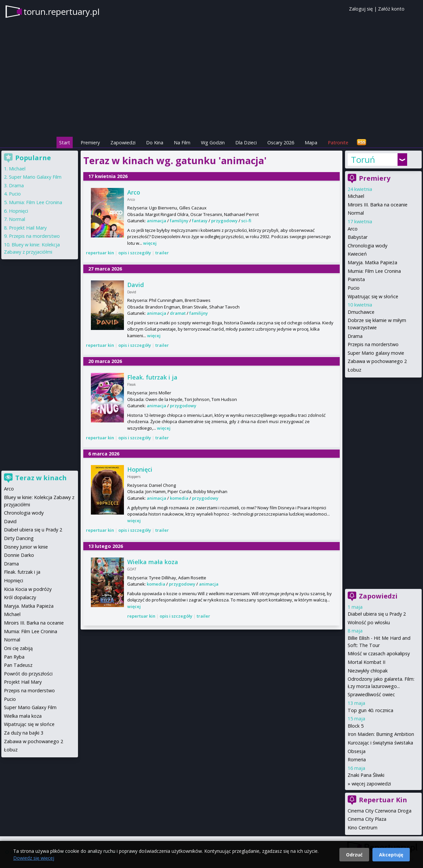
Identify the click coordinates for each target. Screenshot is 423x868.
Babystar (358, 237)
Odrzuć (354, 855)
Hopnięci (140, 469)
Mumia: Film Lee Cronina (374, 271)
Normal (356, 213)
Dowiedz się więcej (34, 858)
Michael (356, 196)
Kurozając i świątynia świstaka (380, 743)
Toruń (363, 160)
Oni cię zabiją (18, 648)
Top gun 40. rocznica (370, 710)
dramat (178, 313)
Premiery (90, 143)
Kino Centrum (363, 828)
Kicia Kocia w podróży (28, 589)
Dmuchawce (361, 312)
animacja (156, 221)
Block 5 (356, 726)
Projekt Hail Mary (28, 228)
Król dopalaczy (20, 597)
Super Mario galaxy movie (376, 353)
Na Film (182, 143)
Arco (134, 192)
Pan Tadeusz (18, 665)
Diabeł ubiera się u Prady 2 (377, 614)
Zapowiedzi (123, 143)
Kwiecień (357, 254)
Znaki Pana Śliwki (366, 775)
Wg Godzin (213, 143)
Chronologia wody (367, 246)
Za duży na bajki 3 (24, 733)
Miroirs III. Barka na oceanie (378, 205)
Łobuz (354, 370)
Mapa (311, 143)
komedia (179, 498)
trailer (162, 253)
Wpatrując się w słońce (373, 296)
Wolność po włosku (369, 622)
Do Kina (155, 143)
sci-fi (246, 221)
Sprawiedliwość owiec (371, 694)
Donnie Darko (19, 555)
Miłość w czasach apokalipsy (379, 653)
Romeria (357, 759)
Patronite (338, 143)
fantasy (200, 221)
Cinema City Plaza (367, 819)
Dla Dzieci (246, 143)
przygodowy (224, 221)
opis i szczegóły (135, 253)
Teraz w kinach (41, 478)
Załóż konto (391, 9)
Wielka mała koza (153, 562)
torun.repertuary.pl (61, 12)
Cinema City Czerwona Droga (380, 811)
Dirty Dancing (19, 538)
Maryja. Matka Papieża (372, 262)
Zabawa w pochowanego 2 (377, 361)
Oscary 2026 (281, 143)
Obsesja (357, 751)
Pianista (356, 279)
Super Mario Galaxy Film (35, 177)
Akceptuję (391, 855)
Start (65, 143)
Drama (355, 336)
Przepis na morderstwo (373, 344)
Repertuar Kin (383, 800)
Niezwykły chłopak (368, 671)
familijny (179, 221)
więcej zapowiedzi (371, 784)
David (135, 285)
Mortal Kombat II (366, 662)
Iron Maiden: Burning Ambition (381, 734)
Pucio (354, 288)
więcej (150, 243)
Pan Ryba (14, 657)
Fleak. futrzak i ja (152, 377)
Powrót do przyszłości (28, 674)
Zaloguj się (361, 9)
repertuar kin (100, 253)
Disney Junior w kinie (26, 547)
